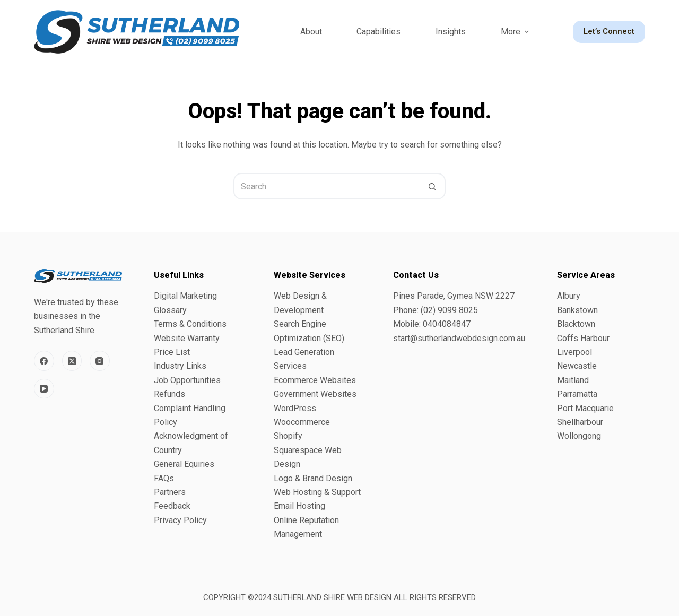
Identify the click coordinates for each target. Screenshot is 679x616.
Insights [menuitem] (451, 32)
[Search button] (432, 186)
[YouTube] (44, 389)
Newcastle (577, 366)
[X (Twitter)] (72, 361)
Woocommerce (302, 422)
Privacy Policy (180, 520)
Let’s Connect (609, 31)
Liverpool (574, 352)
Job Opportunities (187, 380)
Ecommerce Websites (315, 380)
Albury (569, 296)
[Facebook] (44, 361)
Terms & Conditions (190, 324)
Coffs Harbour (583, 338)
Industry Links (180, 366)
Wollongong (579, 436)
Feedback (172, 506)
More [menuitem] (516, 32)
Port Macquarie (585, 408)
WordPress (295, 408)
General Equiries (184, 464)
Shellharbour (580, 422)
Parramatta (577, 394)
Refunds (169, 394)
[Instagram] (100, 361)
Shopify (288, 436)
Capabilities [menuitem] (378, 32)
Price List (172, 352)
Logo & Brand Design (313, 478)
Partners (170, 492)
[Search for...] (326, 186)
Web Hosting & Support (317, 492)
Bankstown (577, 310)
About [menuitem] (311, 32)
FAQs (164, 478)
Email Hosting (299, 506)
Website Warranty (187, 338)
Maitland (573, 380)
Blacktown (576, 324)
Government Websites (315, 394)
